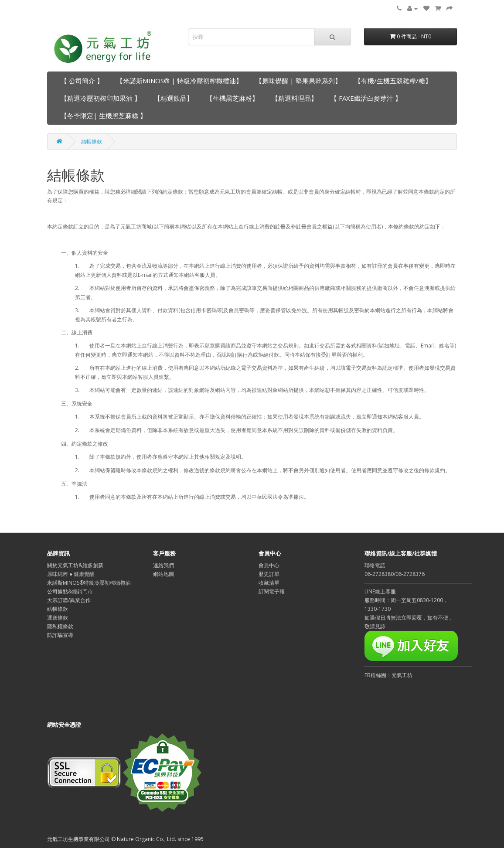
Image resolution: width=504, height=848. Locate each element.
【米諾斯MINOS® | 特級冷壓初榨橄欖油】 (179, 81)
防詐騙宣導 (60, 635)
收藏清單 (269, 583)
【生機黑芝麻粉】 (232, 98)
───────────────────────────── (418, 666)
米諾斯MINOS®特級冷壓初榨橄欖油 (89, 583)
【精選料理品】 (295, 98)
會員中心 (269, 565)
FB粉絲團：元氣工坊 (388, 675)
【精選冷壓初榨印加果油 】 (101, 98)
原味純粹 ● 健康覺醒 (71, 574)
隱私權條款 (60, 626)
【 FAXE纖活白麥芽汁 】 (366, 98)
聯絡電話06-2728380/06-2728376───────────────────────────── (418, 574)
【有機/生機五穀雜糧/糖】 (393, 81)
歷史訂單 (269, 574)
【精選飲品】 (174, 98)
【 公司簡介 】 (82, 81)
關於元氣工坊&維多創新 (75, 565)
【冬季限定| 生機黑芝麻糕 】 (104, 116)
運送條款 (58, 618)
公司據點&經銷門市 (70, 591)
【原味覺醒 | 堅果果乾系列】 (298, 81)
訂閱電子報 (272, 591)
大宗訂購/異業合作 (69, 600)
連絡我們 (163, 565)
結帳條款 (92, 141)
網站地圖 (163, 574)
